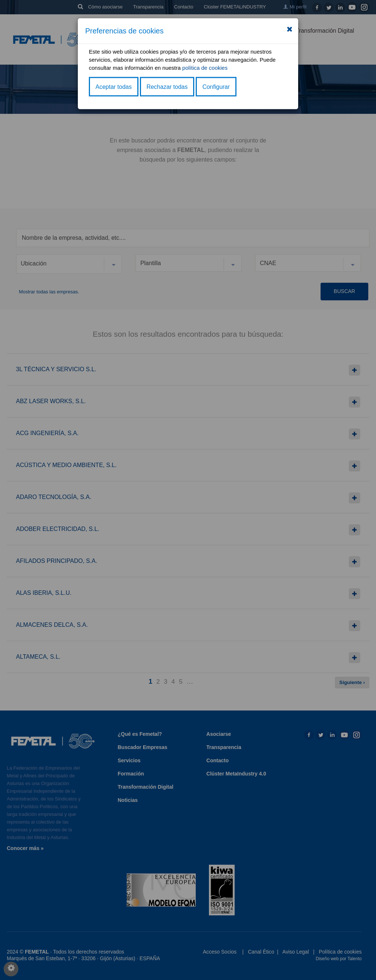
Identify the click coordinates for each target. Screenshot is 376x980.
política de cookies (205, 67)
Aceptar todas (114, 86)
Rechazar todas (167, 86)
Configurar (216, 86)
